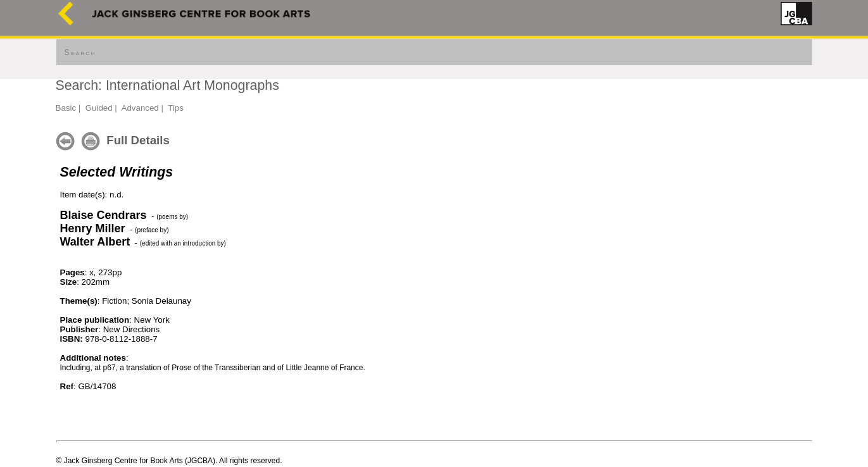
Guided (99, 108)
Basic (66, 108)
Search (80, 53)
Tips (176, 108)
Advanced (140, 108)
